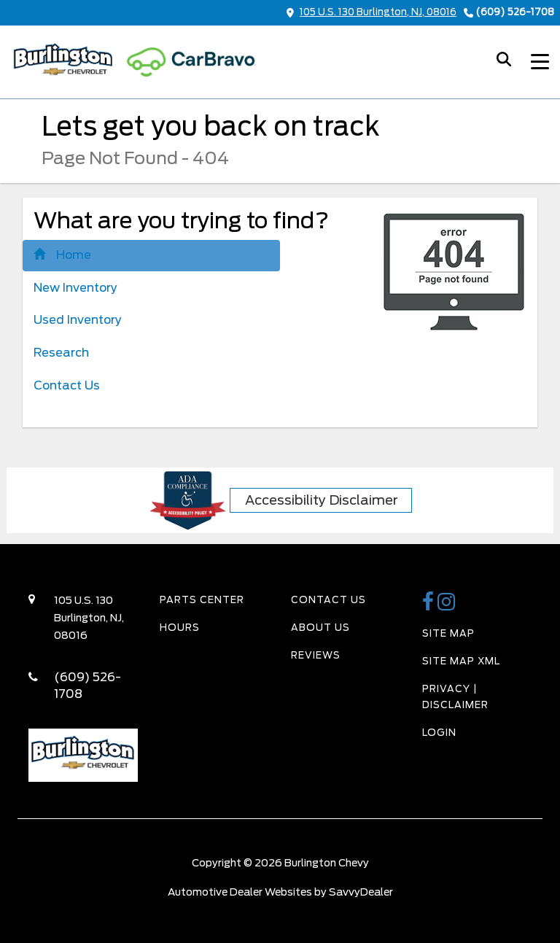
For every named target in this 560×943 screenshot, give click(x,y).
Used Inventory (78, 320)
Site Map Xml (461, 661)
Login (439, 733)
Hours (180, 628)
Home (62, 255)
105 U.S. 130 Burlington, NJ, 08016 (372, 12)
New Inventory (75, 288)
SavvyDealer (361, 892)
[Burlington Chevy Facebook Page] (430, 606)
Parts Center (202, 600)
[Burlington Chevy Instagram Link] (447, 606)
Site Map (448, 633)
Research (61, 353)
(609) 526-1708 (515, 12)
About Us (320, 628)
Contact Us (67, 385)
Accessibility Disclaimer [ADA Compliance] (322, 500)
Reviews (316, 655)
